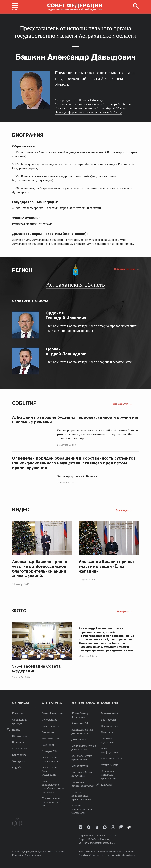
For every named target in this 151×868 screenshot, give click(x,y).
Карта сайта (19, 755)
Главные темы (110, 713)
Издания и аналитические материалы (82, 809)
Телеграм (113, 827)
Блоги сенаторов (111, 758)
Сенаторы (48, 732)
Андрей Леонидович (67, 351)
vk (81, 827)
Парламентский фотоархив (129, 827)
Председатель (109, 726)
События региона (125, 269)
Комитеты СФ (50, 739)
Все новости (108, 720)
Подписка (18, 742)
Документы (79, 739)
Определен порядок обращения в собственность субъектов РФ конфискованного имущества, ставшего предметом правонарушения (74, 463)
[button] (15, 7)
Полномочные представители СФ (51, 802)
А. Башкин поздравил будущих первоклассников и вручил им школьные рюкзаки (75, 420)
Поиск (16, 730)
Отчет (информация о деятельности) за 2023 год (88, 112)
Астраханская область (76, 285)
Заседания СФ (80, 723)
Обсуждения (20, 736)
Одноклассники (97, 827)
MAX (105, 827)
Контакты (18, 713)
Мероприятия (80, 766)
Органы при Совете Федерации (49, 771)
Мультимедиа (110, 765)
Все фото (123, 611)
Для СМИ (107, 785)
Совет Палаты (50, 726)
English (16, 767)
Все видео (122, 510)
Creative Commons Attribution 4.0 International (108, 855)
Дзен (89, 827)
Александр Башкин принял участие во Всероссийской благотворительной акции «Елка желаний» (40, 569)
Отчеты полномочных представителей (81, 796)
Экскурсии (19, 761)
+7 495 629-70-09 (106, 836)
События (24, 403)
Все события (121, 404)
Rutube (121, 827)
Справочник (20, 748)
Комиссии (48, 745)
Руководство (50, 720)
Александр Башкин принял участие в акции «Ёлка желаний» (106, 566)
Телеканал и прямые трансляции (108, 775)
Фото (19, 611)
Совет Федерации (53, 713)
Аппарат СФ (49, 751)
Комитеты (107, 732)
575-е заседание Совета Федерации (36, 669)
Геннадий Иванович (66, 315)
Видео (21, 509)
